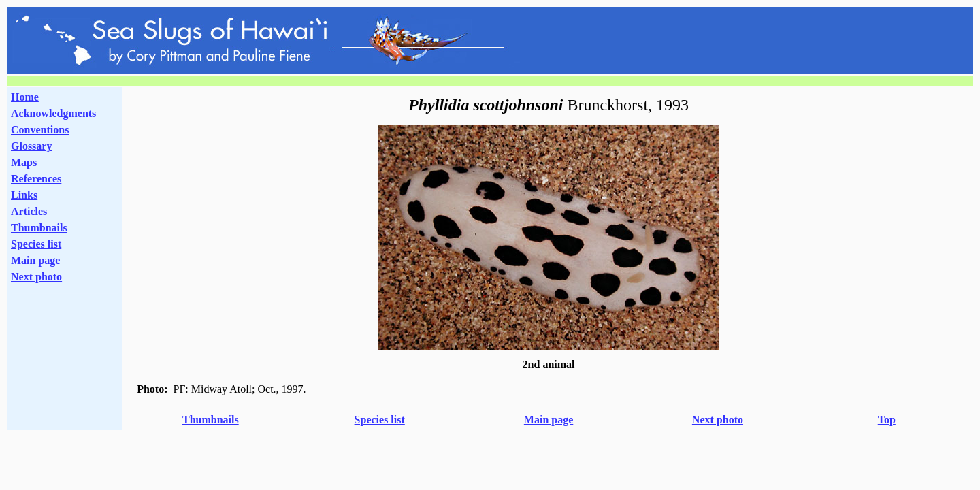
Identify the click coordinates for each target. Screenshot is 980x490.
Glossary (31, 146)
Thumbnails (39, 228)
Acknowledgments (53, 113)
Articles (29, 211)
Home (25, 97)
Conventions (40, 130)
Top (887, 420)
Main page (35, 260)
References (36, 179)
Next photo (718, 420)
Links (24, 195)
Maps (24, 162)
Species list (36, 244)
